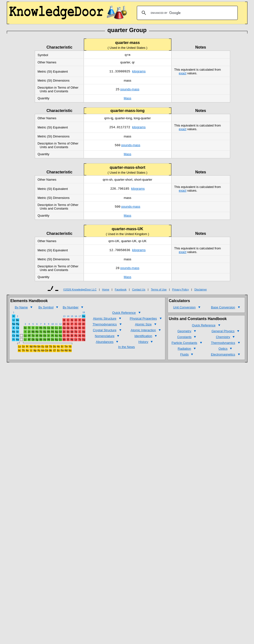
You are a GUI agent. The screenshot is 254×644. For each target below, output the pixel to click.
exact (183, 74)
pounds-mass (130, 90)
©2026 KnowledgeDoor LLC (80, 290)
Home (106, 290)
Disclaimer (201, 290)
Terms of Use (159, 290)
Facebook (121, 290)
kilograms (139, 72)
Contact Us (139, 290)
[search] (187, 13)
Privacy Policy (180, 290)
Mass (127, 99)
